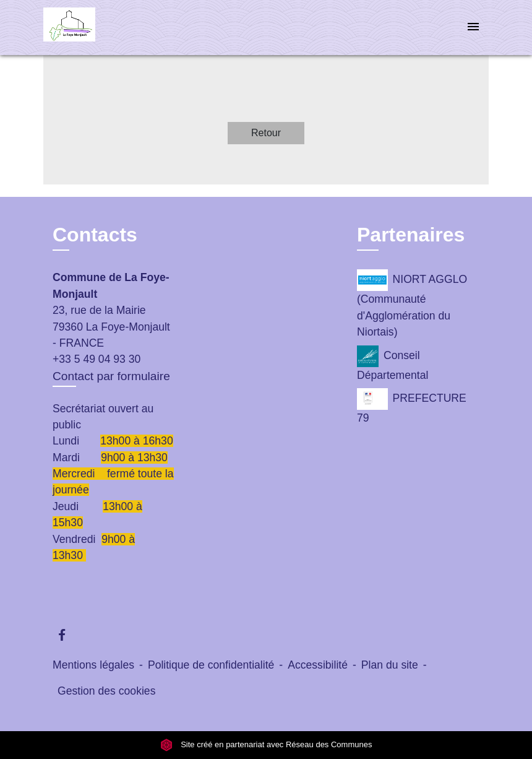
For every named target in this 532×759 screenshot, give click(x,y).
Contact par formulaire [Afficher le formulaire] (111, 376)
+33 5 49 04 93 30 (97, 359)
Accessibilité (318, 665)
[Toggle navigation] (473, 28)
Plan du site (390, 665)
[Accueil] (121, 28)
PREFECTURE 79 (412, 406)
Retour (266, 133)
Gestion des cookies (106, 691)
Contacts (95, 235)
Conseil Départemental (393, 363)
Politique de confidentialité (211, 665)
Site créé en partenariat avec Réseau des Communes (266, 744)
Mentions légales (93, 665)
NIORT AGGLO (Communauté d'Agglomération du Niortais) (412, 304)
